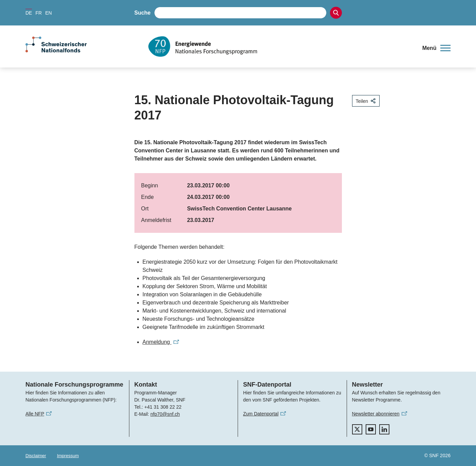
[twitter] (357, 429)
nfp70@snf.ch (165, 414)
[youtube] (371, 429)
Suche (143, 13)
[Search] (336, 13)
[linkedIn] (384, 429)
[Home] (280, 46)
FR (39, 13)
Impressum (68, 456)
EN (48, 13)
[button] (436, 48)
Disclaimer (36, 456)
